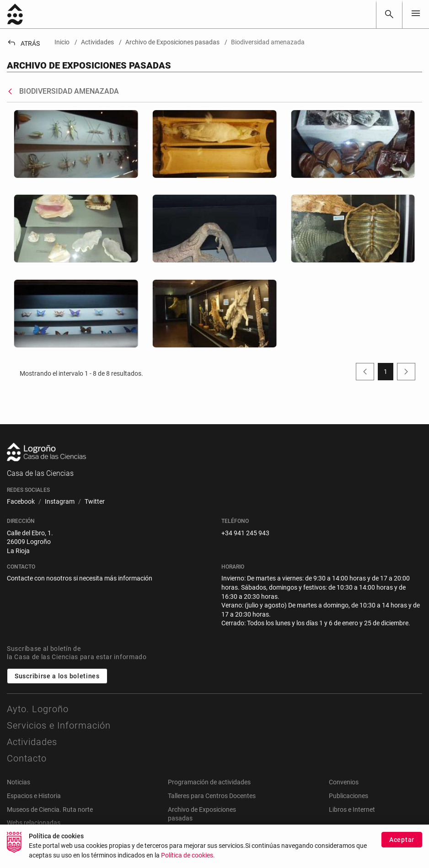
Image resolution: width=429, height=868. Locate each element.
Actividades (32, 742)
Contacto (27, 758)
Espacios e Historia (34, 796)
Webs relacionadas (34, 823)
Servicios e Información (59, 725)
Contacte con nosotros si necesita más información (80, 578)
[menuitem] (21, 502)
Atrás (23, 43)
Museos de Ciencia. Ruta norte (50, 809)
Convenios (344, 782)
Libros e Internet (352, 809)
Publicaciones (349, 796)
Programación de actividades (209, 782)
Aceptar (402, 845)
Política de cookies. (188, 860)
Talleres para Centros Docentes (212, 796)
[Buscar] (389, 14)
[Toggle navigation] (416, 14)
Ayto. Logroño (38, 709)
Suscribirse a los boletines (57, 676)
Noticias (19, 782)
